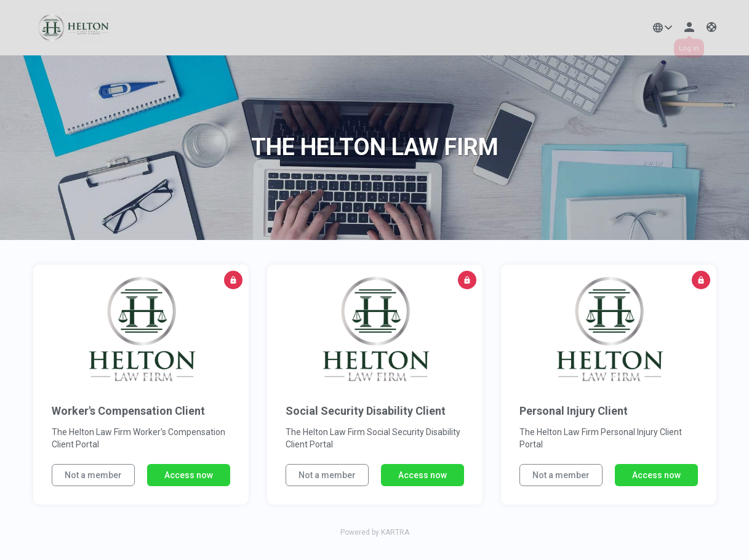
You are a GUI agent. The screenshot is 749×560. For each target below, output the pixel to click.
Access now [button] (189, 475)
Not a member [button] (93, 475)
